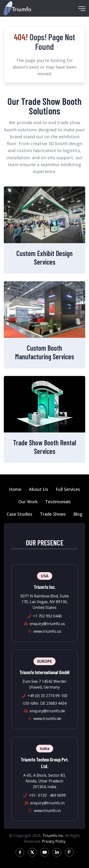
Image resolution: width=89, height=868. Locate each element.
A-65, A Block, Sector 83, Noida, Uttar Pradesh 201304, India (44, 781)
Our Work (28, 502)
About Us (39, 489)
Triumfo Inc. (53, 836)
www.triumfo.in (47, 811)
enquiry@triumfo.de (47, 711)
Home (15, 489)
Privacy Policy (54, 841)
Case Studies (19, 514)
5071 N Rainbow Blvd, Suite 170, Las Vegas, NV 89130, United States (45, 602)
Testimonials (58, 502)
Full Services (68, 489)
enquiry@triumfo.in (47, 803)
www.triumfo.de (47, 719)
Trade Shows (53, 514)
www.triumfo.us (47, 631)
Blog (78, 514)
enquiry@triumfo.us (47, 624)
